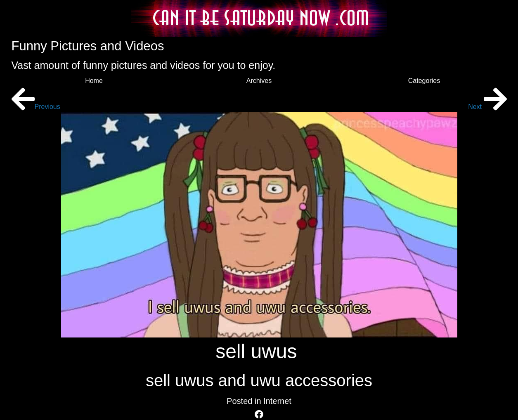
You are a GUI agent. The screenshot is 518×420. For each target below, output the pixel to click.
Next (487, 107)
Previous (36, 107)
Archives (259, 81)
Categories (424, 81)
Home (94, 81)
